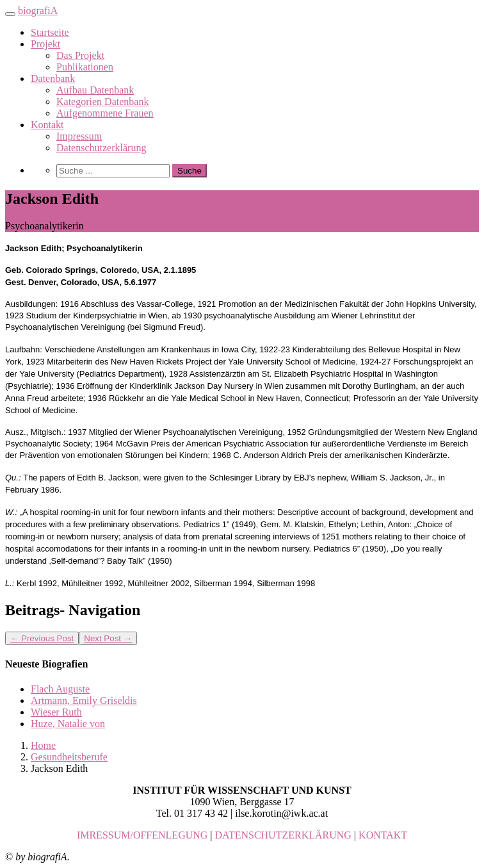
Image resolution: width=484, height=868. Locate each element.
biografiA (38, 11)
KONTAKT (383, 835)
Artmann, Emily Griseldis (84, 700)
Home (43, 745)
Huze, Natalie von (68, 724)
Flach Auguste (60, 689)
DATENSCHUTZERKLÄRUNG (283, 835)
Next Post (108, 638)
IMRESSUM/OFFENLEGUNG (142, 835)
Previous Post (42, 638)
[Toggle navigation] (10, 14)
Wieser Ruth (56, 712)
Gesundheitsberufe (69, 757)
